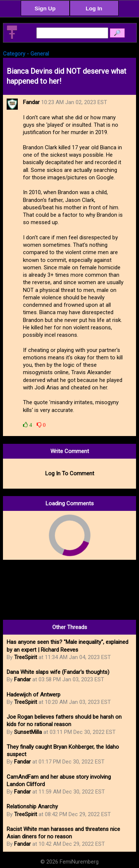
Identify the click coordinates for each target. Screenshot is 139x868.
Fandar (22, 679)
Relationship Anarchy (32, 807)
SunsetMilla (28, 732)
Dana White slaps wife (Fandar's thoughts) (58, 672)
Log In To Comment (70, 473)
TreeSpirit (26, 657)
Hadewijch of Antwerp (34, 695)
